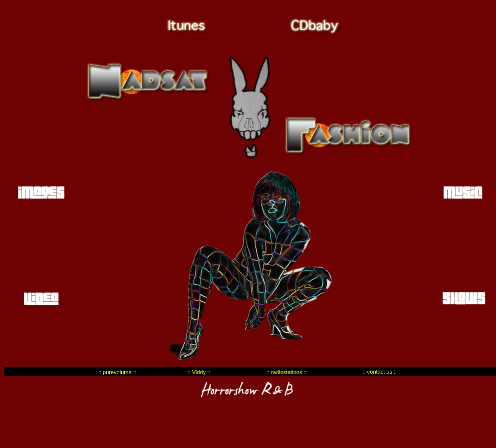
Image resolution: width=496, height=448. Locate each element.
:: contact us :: (380, 372)
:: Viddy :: (199, 372)
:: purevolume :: (117, 372)
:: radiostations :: (287, 372)
